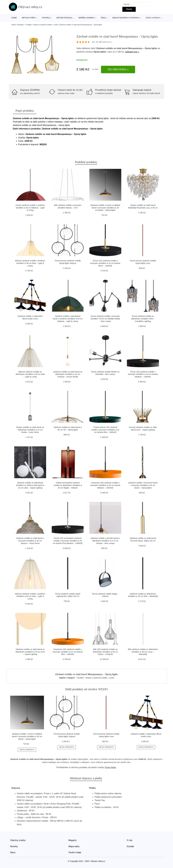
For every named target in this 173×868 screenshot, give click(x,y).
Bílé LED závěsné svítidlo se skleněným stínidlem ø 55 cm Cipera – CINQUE (105, 652)
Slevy (13, 852)
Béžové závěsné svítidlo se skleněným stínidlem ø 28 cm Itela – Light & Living (30, 374)
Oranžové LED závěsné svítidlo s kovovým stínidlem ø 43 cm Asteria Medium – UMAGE (105, 485)
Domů (14, 18)
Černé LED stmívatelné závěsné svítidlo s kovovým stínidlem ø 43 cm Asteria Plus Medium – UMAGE (68, 541)
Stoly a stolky (153, 18)
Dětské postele (64, 18)
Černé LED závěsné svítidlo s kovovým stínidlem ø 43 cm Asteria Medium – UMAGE (143, 374)
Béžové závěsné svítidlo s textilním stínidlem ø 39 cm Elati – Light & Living (30, 263)
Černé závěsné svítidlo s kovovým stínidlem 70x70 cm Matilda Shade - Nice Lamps (105, 319)
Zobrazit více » (132, 52)
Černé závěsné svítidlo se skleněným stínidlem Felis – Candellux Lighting (143, 319)
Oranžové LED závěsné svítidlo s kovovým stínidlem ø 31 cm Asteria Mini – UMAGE (68, 652)
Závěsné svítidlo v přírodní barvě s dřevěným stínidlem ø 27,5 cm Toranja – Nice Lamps (105, 541)
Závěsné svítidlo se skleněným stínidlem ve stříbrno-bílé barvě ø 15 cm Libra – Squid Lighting (30, 485)
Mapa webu (74, 846)
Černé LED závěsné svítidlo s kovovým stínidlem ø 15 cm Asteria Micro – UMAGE (105, 263)
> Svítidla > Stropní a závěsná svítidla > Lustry (41, 25)
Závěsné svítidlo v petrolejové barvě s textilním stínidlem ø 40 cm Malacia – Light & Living (68, 319)
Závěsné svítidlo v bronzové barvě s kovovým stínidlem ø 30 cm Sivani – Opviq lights (143, 485)
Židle (103, 18)
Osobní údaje (75, 852)
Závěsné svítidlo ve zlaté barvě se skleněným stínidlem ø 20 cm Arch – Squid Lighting (30, 652)
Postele (46, 18)
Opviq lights (100, 52)
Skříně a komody (86, 18)
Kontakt (130, 846)
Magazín (73, 840)
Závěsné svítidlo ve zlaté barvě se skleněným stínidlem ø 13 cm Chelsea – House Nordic (68, 374)
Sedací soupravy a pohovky (126, 18)
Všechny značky (18, 840)
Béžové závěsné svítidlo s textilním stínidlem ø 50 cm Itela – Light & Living (30, 596)
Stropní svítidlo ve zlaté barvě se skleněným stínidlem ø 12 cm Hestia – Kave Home (30, 430)
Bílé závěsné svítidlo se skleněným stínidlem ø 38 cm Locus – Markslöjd (143, 652)
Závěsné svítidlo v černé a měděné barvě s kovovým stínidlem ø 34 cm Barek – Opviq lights (105, 208)
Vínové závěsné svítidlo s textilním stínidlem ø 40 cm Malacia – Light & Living (30, 208)
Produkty (20, 25)
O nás (130, 840)
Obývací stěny (29, 18)
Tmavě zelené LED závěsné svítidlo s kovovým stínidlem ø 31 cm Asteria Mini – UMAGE (105, 430)
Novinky (14, 846)
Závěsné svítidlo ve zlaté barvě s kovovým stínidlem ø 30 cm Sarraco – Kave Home (30, 541)
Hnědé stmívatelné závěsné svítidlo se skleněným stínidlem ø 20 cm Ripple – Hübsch (68, 485)
